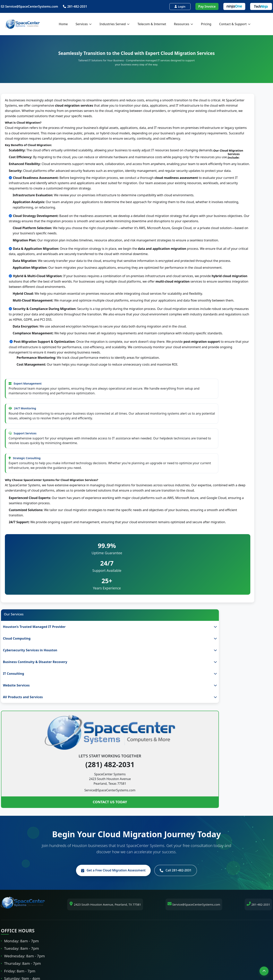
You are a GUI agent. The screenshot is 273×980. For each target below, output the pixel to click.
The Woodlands (84, 840)
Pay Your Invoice (239, 863)
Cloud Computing (154, 804)
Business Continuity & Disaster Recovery (171, 819)
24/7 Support (151, 848)
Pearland (79, 804)
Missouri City (82, 819)
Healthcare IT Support (157, 901)
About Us (216, 797)
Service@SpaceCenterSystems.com (30, 6)
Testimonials (218, 833)
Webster (109, 894)
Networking (150, 811)
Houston (79, 797)
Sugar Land (81, 811)
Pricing (213, 24)
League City (81, 833)
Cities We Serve (84, 848)
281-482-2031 (76, 6)
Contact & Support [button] (242, 24)
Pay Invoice (206, 6)
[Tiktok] (137, 962)
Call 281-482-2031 (181, 721)
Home (71, 24)
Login (179, 7)
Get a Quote (218, 826)
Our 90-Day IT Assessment (229, 819)
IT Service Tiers (220, 811)
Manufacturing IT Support (160, 908)
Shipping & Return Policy (227, 848)
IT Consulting (151, 826)
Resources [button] (191, 24)
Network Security (154, 840)
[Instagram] (150, 962)
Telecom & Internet (159, 24)
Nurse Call (149, 930)
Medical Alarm (152, 923)
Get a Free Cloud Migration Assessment (110, 721)
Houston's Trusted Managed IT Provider (170, 797)
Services (215, 804)
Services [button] (91, 24)
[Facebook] (109, 962)
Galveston (80, 826)
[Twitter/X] (164, 962)
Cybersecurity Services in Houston (166, 833)
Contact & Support (223, 840)
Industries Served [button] (122, 24)
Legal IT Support (153, 915)
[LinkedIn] (123, 962)
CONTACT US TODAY (34, 285)
